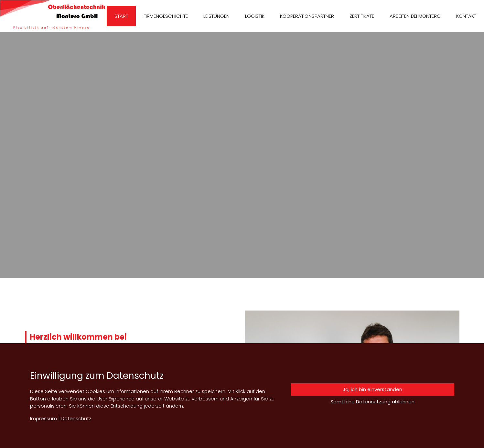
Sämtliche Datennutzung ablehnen (372, 402)
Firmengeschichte (166, 16)
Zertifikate (362, 16)
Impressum (43, 418)
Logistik (255, 16)
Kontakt (466, 16)
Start (121, 16)
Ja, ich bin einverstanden (372, 389)
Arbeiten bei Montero (415, 16)
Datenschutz (76, 418)
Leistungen (216, 16)
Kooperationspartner (307, 16)
